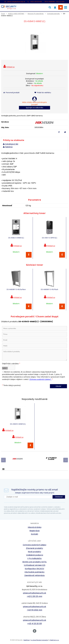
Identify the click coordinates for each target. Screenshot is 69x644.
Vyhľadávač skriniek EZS (35, 565)
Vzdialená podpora (35, 555)
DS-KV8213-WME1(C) (16, 238)
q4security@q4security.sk (16, 2)
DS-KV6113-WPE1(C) (49, 238)
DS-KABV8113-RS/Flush (49, 289)
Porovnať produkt (11, 93)
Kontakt (35, 534)
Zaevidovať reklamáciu (34, 575)
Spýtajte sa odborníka (34, 108)
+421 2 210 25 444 (36, 2)
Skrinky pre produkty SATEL (34, 562)
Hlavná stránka (35, 527)
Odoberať (59, 497)
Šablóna (9, 147)
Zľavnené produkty (34, 548)
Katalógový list (12, 144)
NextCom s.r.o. (55, 640)
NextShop (27, 640)
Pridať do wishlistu (43, 93)
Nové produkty (34, 552)
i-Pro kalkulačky (34, 558)
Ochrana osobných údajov (35, 545)
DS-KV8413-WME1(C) (18, 424)
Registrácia (34, 531)
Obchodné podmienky (34, 572)
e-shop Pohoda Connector (40, 640)
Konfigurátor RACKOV (34, 569)
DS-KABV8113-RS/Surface (16, 289)
